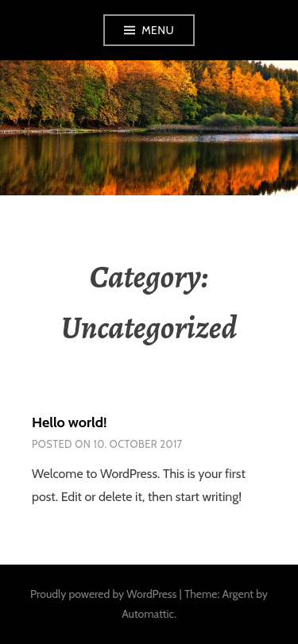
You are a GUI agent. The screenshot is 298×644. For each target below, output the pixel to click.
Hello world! (69, 422)
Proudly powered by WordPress (103, 594)
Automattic (148, 614)
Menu (158, 30)
